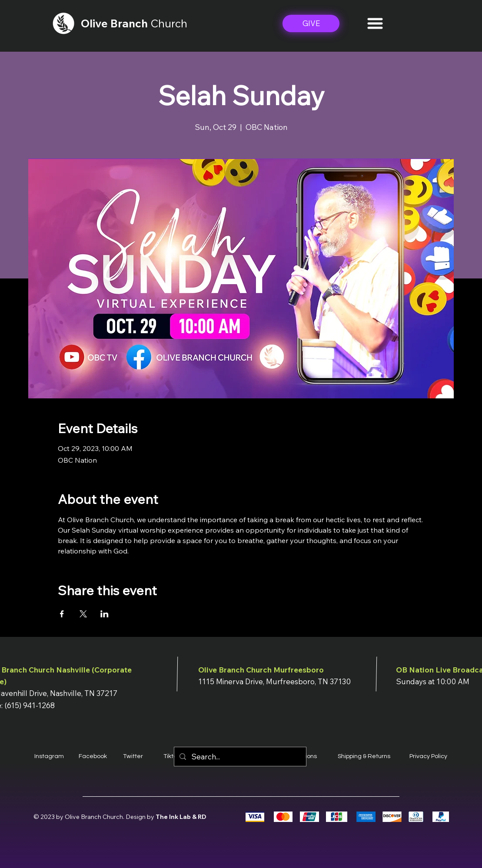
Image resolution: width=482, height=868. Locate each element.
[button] (375, 23)
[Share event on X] (83, 614)
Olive (96, 23)
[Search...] (239, 757)
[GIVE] (311, 23)
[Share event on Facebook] (62, 614)
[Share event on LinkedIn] (105, 614)
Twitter (133, 756)
